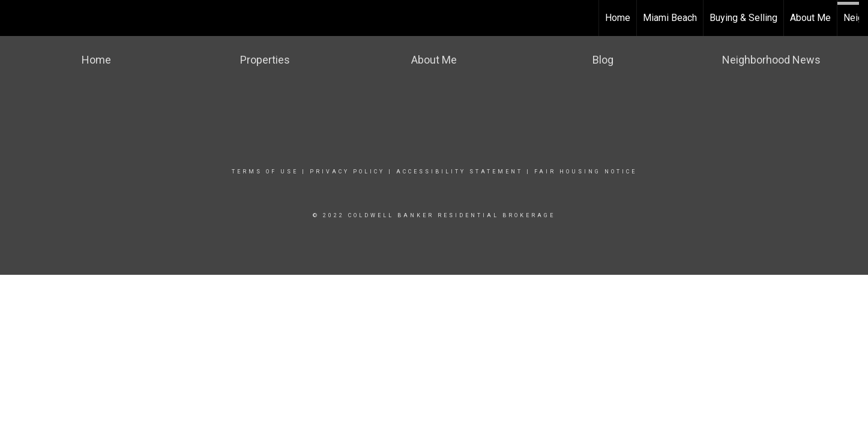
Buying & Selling (743, 18)
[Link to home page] (15, 18)
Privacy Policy (347, 172)
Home (618, 18)
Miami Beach (670, 18)
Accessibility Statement (460, 172)
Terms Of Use (265, 172)
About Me (810, 18)
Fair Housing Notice (586, 172)
